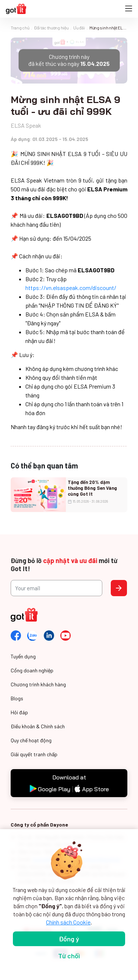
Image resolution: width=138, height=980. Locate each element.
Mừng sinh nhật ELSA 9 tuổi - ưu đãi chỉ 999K (108, 28)
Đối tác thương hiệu (51, 28)
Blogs (17, 698)
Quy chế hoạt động (31, 740)
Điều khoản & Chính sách (38, 726)
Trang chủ (20, 28)
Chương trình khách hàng (38, 684)
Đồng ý (69, 939)
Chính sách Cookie (68, 922)
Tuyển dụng (23, 656)
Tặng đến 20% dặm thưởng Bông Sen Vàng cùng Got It (92, 487)
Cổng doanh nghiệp (32, 670)
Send (119, 588)
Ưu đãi (79, 28)
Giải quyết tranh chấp (34, 754)
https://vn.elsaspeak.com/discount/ (71, 288)
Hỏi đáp (19, 712)
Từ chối (69, 956)
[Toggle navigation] (129, 9)
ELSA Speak (26, 125)
